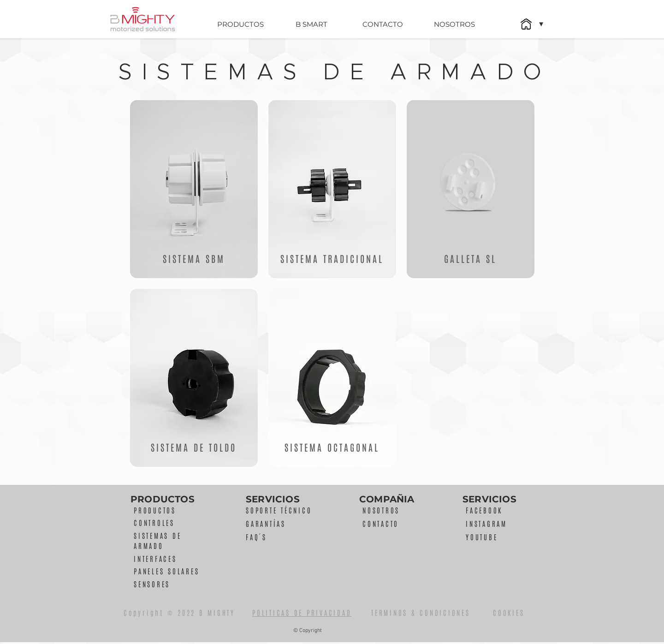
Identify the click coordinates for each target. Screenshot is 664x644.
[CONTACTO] (383, 24)
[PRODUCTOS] (240, 24)
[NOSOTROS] (454, 24)
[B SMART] (311, 24)
